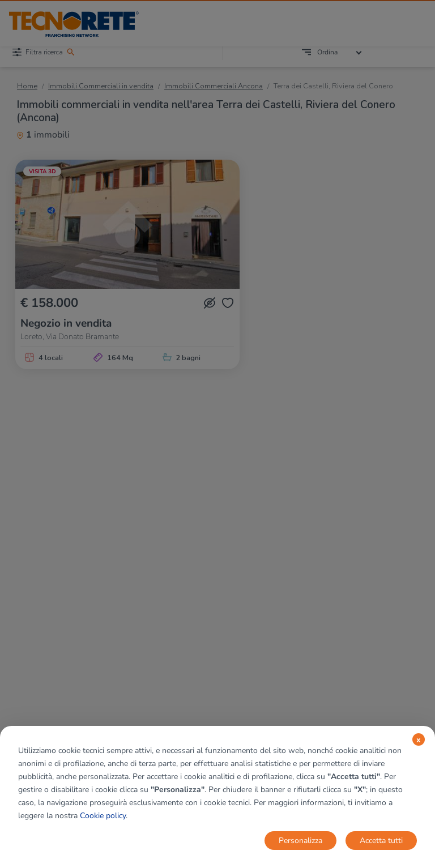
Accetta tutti (381, 841)
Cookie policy (103, 816)
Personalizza (300, 841)
